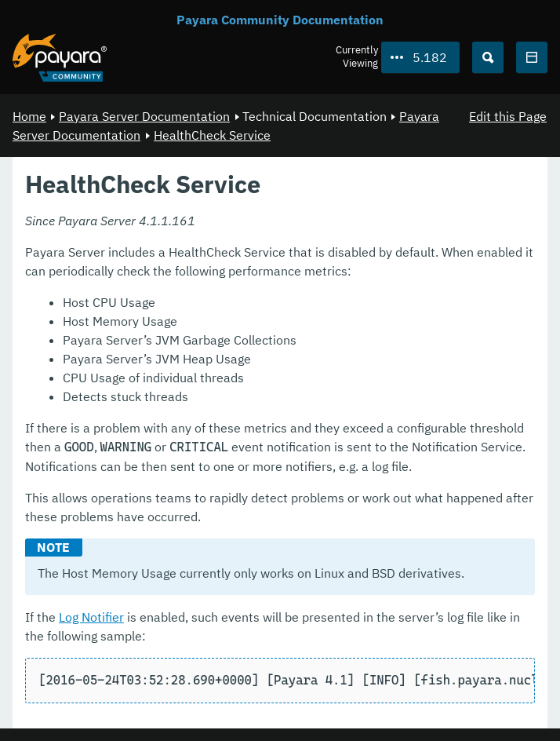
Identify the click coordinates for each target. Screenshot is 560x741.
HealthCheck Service (212, 135)
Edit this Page (508, 116)
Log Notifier (91, 617)
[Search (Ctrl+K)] (488, 57)
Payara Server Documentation (144, 116)
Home (29, 116)
